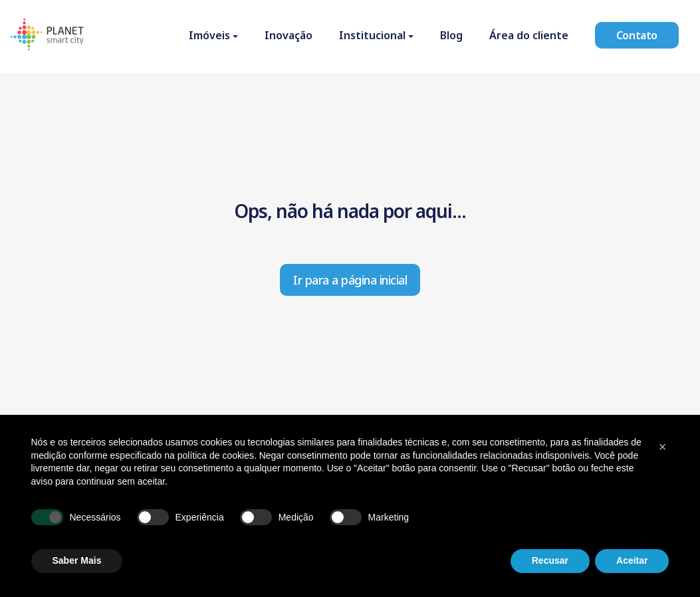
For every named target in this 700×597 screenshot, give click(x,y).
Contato (637, 35)
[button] (663, 447)
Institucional (372, 35)
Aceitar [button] (632, 560)
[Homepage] (47, 37)
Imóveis (209, 35)
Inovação (289, 35)
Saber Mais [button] (77, 560)
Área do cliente (529, 35)
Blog (451, 35)
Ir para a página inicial (350, 280)
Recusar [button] (550, 560)
